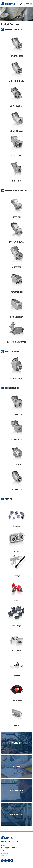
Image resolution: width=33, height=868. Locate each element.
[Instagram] (5, 861)
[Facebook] (12, 861)
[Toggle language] (28, 4)
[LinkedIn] (2, 861)
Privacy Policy (5, 855)
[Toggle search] (24, 4)
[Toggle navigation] (31, 4)
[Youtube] (9, 861)
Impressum (4, 853)
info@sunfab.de (6, 850)
